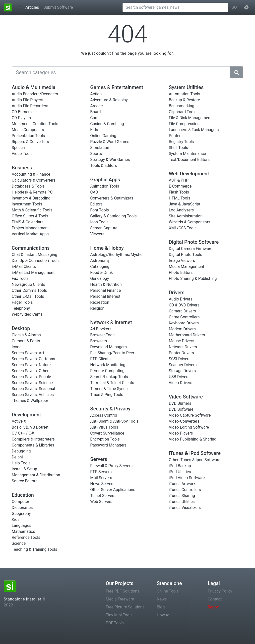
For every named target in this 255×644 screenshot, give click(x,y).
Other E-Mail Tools (28, 296)
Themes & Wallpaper (30, 401)
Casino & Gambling (107, 124)
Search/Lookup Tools (109, 377)
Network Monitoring (108, 365)
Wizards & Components (190, 222)
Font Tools (99, 210)
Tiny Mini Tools (119, 615)
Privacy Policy (220, 591)
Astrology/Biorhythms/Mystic (116, 255)
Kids (16, 520)
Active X (19, 421)
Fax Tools (20, 278)
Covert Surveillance (107, 433)
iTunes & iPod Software (195, 453)
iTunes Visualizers (185, 508)
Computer (21, 502)
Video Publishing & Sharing (193, 439)
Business (22, 168)
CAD (94, 192)
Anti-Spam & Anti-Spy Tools (114, 421)
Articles (33, 7)
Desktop (21, 328)
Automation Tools (185, 94)
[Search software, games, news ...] (175, 7)
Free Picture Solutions (125, 607)
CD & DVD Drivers (184, 305)
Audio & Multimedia (34, 87)
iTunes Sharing (182, 496)
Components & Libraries (33, 445)
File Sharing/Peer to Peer (112, 353)
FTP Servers (101, 472)
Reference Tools (26, 537)
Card (94, 118)
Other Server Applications (113, 490)
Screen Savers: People (31, 377)
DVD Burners (180, 403)
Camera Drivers (182, 311)
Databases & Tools (28, 186)
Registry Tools (181, 142)
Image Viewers (182, 261)
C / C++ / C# (23, 433)
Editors (96, 204)
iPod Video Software (187, 478)
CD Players (21, 118)
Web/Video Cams (27, 314)
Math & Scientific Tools (32, 210)
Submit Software (58, 7)
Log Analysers (181, 210)
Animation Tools (105, 186)
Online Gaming (103, 136)
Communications (31, 248)
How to (163, 615)
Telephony (21, 308)
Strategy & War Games (110, 160)
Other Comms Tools (29, 290)
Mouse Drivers (182, 341)
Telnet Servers (103, 496)
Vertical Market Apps (30, 234)
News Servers (102, 484)
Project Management (30, 228)
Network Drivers (183, 347)
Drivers (177, 293)
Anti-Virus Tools (104, 427)
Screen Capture (104, 228)
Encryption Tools (105, 439)
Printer (175, 136)
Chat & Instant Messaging (34, 255)
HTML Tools (180, 198)
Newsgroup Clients (28, 284)
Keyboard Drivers (184, 323)
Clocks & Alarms (26, 335)
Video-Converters (184, 421)
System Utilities (186, 87)
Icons (17, 347)
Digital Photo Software (194, 242)
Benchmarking (182, 106)
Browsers (98, 341)
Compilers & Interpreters (33, 439)
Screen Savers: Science (32, 383)
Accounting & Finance (31, 174)
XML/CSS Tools (183, 228)
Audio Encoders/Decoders (35, 94)
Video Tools (22, 154)
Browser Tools (103, 335)
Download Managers (108, 347)
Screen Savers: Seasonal (33, 389)
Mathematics (23, 531)
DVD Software (181, 409)
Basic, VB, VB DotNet (30, 427)
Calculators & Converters (34, 180)
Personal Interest (105, 296)
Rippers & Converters (30, 142)
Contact (215, 599)
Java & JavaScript (185, 204)
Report (214, 607)
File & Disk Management (190, 118)
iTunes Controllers (185, 490)
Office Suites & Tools (30, 216)
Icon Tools (99, 222)
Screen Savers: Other (30, 371)
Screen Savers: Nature (31, 365)
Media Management (187, 267)
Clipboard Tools (183, 112)
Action (96, 94)
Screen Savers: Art (28, 353)
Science (19, 543)
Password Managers (108, 445)
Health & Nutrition (106, 284)
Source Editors (25, 481)
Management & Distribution (36, 475)
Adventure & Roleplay (109, 100)
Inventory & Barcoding (31, 198)
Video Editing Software (189, 427)
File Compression (184, 124)
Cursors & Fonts (26, 341)
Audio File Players (27, 100)
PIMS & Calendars (28, 222)
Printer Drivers (181, 353)
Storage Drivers (182, 371)
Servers (99, 459)
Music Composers (28, 130)
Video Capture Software (190, 415)
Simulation (100, 148)
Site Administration (186, 216)
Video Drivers (181, 383)
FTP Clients (100, 359)
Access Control (104, 415)
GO (234, 7)
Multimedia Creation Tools (35, 124)
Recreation (100, 302)
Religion (97, 308)
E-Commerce (180, 186)
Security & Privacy (110, 409)
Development (26, 415)
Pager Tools (22, 302)
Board (95, 112)
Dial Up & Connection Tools (36, 261)
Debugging (21, 451)
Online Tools (168, 591)
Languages (21, 525)
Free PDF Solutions (123, 591)
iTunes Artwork (182, 484)
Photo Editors (181, 272)
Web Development (189, 174)
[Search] (121, 72)
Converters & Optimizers (112, 198)
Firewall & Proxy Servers (111, 466)
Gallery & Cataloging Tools (113, 216)
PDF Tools (115, 623)
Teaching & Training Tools (34, 549)
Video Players (181, 433)
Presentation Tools (28, 136)
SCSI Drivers (180, 359)
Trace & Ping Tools (107, 395)
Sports (96, 154)
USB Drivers (179, 377)
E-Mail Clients (24, 267)
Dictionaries (22, 508)
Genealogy (99, 278)
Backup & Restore (184, 100)
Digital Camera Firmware (191, 249)
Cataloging (100, 267)
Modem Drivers (182, 329)
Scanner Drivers (183, 365)
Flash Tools (179, 192)
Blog (161, 607)
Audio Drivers (181, 299)
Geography (21, 514)
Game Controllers (184, 317)
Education (23, 495)
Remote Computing (107, 371)
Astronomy (100, 261)
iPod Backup (180, 466)
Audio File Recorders (30, 106)
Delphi (17, 457)
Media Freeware (120, 599)
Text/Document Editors (189, 160)
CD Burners (22, 112)
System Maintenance (187, 154)
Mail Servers (101, 478)
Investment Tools (27, 204)
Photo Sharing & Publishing (193, 278)
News (162, 599)
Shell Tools (178, 148)
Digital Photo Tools (186, 255)
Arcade (96, 106)
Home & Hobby (107, 248)
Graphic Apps (105, 180)
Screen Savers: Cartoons (33, 359)
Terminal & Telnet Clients (112, 383)
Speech (18, 148)
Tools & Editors (103, 166)
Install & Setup (24, 469)
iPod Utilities (180, 472)
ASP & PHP (179, 180)
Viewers (97, 234)
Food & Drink (101, 272)
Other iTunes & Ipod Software (195, 460)
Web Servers (101, 502)
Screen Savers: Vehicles (33, 395)
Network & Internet (111, 322)
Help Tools (21, 463)
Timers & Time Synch (109, 389)
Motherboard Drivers (187, 335)
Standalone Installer (23, 599)
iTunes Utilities (182, 502)
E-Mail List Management (33, 272)
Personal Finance (105, 290)
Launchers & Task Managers (194, 130)
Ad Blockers (101, 329)
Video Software (186, 397)
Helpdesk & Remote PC (32, 192)
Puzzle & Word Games (110, 142)
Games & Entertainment (117, 87)
